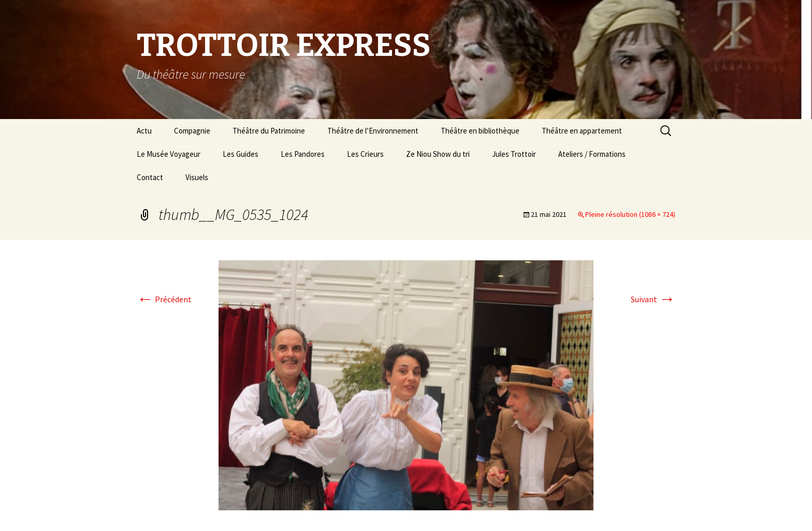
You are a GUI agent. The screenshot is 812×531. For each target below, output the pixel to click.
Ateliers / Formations (592, 154)
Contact (150, 177)
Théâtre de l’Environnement (373, 131)
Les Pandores (303, 154)
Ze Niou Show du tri (438, 154)
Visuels (197, 177)
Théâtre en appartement (582, 131)
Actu (144, 131)
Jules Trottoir (514, 154)
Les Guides (241, 154)
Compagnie (192, 131)
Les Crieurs (365, 154)
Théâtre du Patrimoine (269, 131)
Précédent (164, 299)
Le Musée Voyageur (169, 154)
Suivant (653, 299)
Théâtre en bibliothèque (480, 131)
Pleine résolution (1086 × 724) (630, 214)
